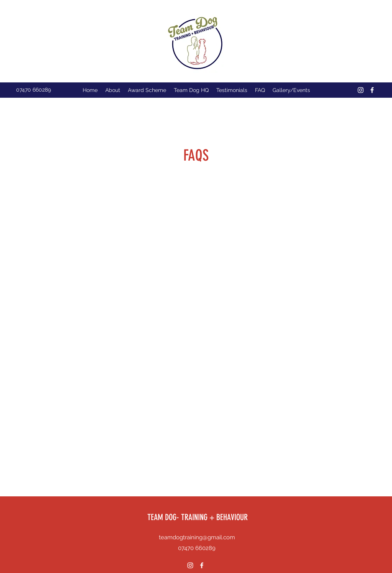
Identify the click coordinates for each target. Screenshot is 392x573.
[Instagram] (361, 90)
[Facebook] (372, 90)
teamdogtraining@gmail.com (197, 537)
